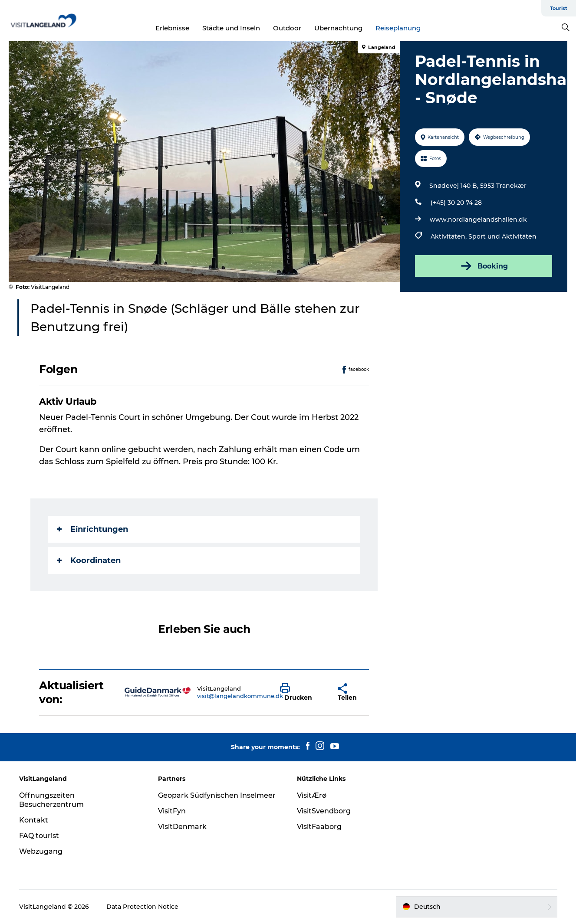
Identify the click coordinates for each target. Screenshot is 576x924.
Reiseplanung (398, 28)
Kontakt (34, 820)
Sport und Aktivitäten (502, 236)
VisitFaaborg (319, 827)
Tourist (559, 8)
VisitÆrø (312, 795)
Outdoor (287, 28)
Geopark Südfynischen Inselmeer (217, 795)
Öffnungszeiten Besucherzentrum (51, 800)
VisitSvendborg (324, 811)
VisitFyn (172, 811)
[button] (302, 692)
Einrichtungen (92, 529)
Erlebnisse (172, 28)
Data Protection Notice (142, 907)
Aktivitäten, (449, 236)
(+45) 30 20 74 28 (456, 203)
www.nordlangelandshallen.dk (478, 220)
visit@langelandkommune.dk (240, 696)
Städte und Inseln (231, 28)
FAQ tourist (39, 836)
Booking (484, 266)
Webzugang (41, 851)
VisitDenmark (182, 827)
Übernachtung (338, 28)
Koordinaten (89, 560)
